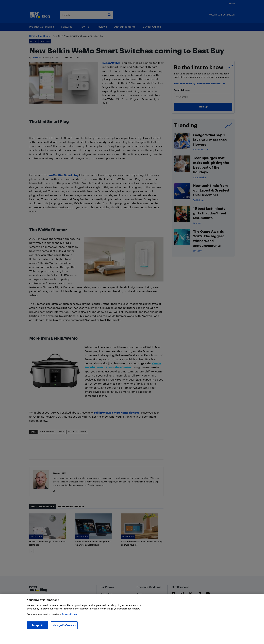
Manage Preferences (64, 625)
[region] (132, 619)
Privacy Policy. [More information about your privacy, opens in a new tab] (69, 614)
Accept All (37, 625)
